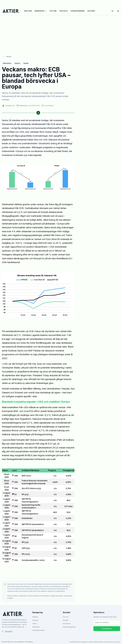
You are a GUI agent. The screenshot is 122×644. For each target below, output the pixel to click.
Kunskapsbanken (38, 630)
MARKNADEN (41, 11)
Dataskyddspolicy (69, 627)
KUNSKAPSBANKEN (78, 11)
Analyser (35, 620)
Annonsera (67, 624)
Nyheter (35, 617)
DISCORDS (91, 11)
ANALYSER (28, 11)
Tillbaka (7, 57)
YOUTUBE (53, 11)
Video (34, 624)
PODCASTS (64, 11)
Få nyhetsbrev (107, 629)
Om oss (66, 617)
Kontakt (66, 620)
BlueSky (9, 631)
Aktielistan (36, 627)
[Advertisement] (61, 33)
